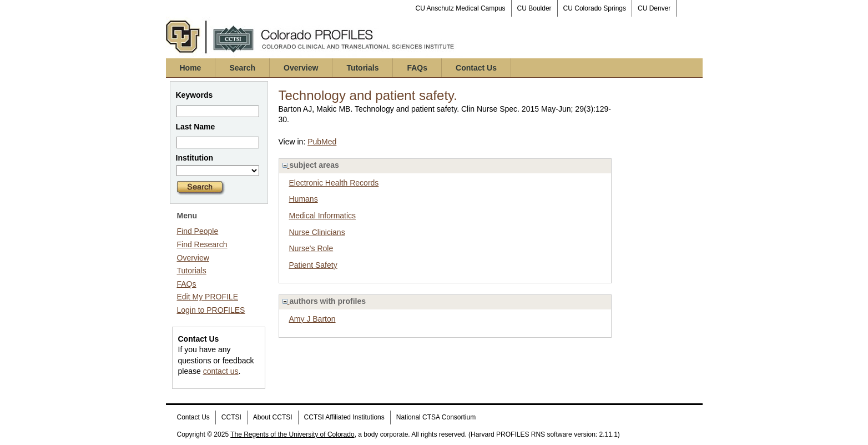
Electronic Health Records (334, 183)
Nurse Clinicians (317, 232)
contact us (221, 371)
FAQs (417, 68)
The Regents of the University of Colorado (292, 434)
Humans (304, 199)
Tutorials (362, 68)
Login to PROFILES (211, 310)
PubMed (322, 142)
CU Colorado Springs (595, 8)
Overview (301, 68)
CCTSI (231, 417)
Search (242, 68)
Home (191, 68)
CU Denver (654, 8)
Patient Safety (313, 265)
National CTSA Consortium (436, 417)
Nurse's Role (311, 248)
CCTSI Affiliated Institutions (344, 417)
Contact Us (476, 68)
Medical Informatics (323, 216)
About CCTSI (273, 417)
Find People (198, 231)
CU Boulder (534, 8)
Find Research (202, 244)
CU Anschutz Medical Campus (461, 8)
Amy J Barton (312, 319)
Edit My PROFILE (208, 297)
